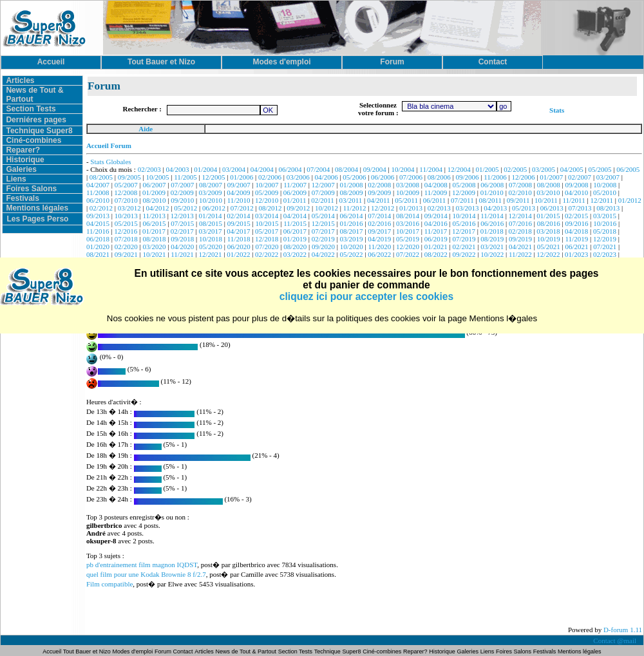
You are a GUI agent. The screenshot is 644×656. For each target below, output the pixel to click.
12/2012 (383, 208)
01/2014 (211, 216)
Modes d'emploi (133, 651)
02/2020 (126, 247)
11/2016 (98, 231)
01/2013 (411, 208)
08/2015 (211, 223)
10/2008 (605, 185)
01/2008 (351, 185)
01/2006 (241, 177)
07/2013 (580, 208)
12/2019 (605, 239)
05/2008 (464, 185)
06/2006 (383, 177)
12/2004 (459, 169)
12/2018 (267, 239)
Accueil (52, 651)
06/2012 (214, 208)
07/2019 (464, 239)
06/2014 (351, 216)
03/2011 (351, 200)
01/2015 (548, 216)
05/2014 (323, 216)
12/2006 (524, 177)
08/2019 (492, 239)
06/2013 (552, 208)
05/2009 (267, 192)
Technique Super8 (39, 131)
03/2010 (548, 192)
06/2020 (239, 247)
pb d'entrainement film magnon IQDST (142, 565)
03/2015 (605, 216)
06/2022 (379, 254)
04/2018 (576, 231)
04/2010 (576, 192)
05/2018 (605, 231)
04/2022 (323, 254)
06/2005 (628, 169)
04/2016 (436, 223)
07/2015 (182, 223)
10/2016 (605, 223)
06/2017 (295, 231)
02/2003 (149, 169)
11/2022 (520, 254)
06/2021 (577, 247)
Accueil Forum (109, 145)
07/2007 (182, 185)
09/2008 (577, 185)
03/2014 (267, 216)
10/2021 (154, 254)
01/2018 (492, 231)
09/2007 (239, 185)
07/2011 (462, 200)
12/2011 (601, 200)
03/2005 (544, 169)
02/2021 (464, 247)
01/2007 (551, 177)
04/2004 (262, 169)
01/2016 (351, 223)
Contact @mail (615, 641)
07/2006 (411, 177)
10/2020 (352, 247)
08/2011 (490, 200)
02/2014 (238, 216)
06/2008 (492, 185)
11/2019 (577, 239)
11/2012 (355, 208)
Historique (25, 160)
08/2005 (101, 177)
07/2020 (267, 247)
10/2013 (126, 216)
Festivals (22, 198)
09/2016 (577, 223)
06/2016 (492, 223)
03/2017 (211, 231)
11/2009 (436, 192)
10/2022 (492, 254)
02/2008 (379, 185)
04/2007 (98, 185)
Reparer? (23, 150)
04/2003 (177, 169)
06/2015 (154, 223)
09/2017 (379, 231)
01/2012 (630, 200)
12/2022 (548, 254)
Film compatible (109, 584)
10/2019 (549, 239)
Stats (557, 110)
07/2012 (242, 208)
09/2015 (239, 223)
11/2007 (295, 185)
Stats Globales (110, 162)
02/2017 (182, 231)
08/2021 (98, 254)
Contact (183, 651)
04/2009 (238, 192)
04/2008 (436, 185)
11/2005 (185, 177)
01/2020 (98, 247)
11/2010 (239, 200)
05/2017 (267, 231)
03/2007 (608, 177)
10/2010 (211, 200)
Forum (164, 651)
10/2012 (327, 208)
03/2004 (234, 169)
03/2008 (408, 185)
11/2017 (436, 231)
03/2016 (408, 223)
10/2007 (267, 185)
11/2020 (380, 247)
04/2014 (295, 216)
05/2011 (406, 200)
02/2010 (520, 192)
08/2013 (608, 208)
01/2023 (576, 254)
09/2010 (182, 200)
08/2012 (270, 208)
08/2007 (211, 185)
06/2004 (290, 169)
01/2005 (487, 169)
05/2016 (464, 223)
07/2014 (379, 216)
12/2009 (464, 192)
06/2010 (98, 200)
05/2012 (185, 208)
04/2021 (520, 247)
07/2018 (126, 239)
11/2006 (495, 177)
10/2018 (211, 239)
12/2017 (464, 231)
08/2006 (439, 177)
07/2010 (126, 200)
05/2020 (211, 247)
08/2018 (154, 239)
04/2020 (182, 247)
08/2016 (549, 223)
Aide (146, 129)
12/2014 (520, 216)
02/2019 (323, 239)
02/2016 (379, 223)
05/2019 (408, 239)
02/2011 (323, 200)
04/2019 (379, 239)
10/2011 (546, 200)
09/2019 (520, 239)
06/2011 (435, 200)
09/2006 (467, 177)
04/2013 (495, 208)
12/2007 (323, 185)
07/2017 (323, 231)
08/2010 (154, 200)
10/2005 (157, 177)
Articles (20, 80)
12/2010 (267, 200)
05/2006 (354, 177)
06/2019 (436, 239)
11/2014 (492, 216)
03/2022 (295, 254)
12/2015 (323, 223)
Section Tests (31, 109)
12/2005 (214, 177)
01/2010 (492, 192)
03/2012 (129, 208)
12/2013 (182, 216)
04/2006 (327, 177)
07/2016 (520, 223)
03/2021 (492, 247)
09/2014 (436, 216)
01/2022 (238, 254)
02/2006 (270, 177)
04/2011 (379, 200)
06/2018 (98, 239)
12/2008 (126, 192)
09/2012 (298, 208)
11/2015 (295, 223)
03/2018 (548, 231)
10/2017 (408, 231)
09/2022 (464, 254)
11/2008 (98, 192)
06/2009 (295, 192)
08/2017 (351, 231)
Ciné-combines (33, 140)
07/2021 (605, 247)
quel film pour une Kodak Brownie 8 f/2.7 (146, 574)
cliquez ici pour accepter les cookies (366, 296)
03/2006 (298, 177)
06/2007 (154, 185)
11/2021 (182, 254)
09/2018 (182, 239)
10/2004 (403, 169)
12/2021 (211, 254)
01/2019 (295, 239)
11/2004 (431, 169)
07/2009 (323, 192)
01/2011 (295, 200)
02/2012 (101, 208)
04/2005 (572, 169)
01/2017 (154, 231)
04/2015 (98, 223)
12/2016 (126, 231)
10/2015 (267, 223)
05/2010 (605, 192)
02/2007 (580, 177)
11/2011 (573, 200)
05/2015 (126, 223)
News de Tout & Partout (246, 651)
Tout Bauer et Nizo (87, 651)
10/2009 (408, 192)
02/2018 (520, 231)
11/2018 (239, 239)
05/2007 (126, 185)
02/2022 (267, 254)
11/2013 (154, 216)
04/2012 (157, 208)
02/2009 (182, 192)
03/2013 (467, 208)
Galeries (21, 169)
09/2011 (518, 200)
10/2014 (464, 216)
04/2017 (238, 231)
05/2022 (351, 254)
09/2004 (375, 169)
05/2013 (524, 208)
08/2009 (351, 192)
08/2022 (436, 254)
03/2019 (351, 239)
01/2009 (154, 192)
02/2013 (439, 208)
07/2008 (520, 185)
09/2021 (126, 254)
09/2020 (323, 247)
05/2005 (600, 169)
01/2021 (436, 247)
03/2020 (154, 247)
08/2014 (408, 216)
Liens (16, 179)
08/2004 (346, 169)
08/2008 (549, 185)
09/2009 (379, 192)
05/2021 (549, 247)
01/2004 (205, 169)
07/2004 (318, 169)
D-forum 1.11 (623, 630)
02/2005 (515, 169)
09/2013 (98, 216)
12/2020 (408, 247)
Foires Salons (31, 189)
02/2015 (576, 216)
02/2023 (605, 254)
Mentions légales (37, 208)
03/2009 (211, 192)
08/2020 (295, 247)
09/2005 (129, 177)
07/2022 (408, 254)
